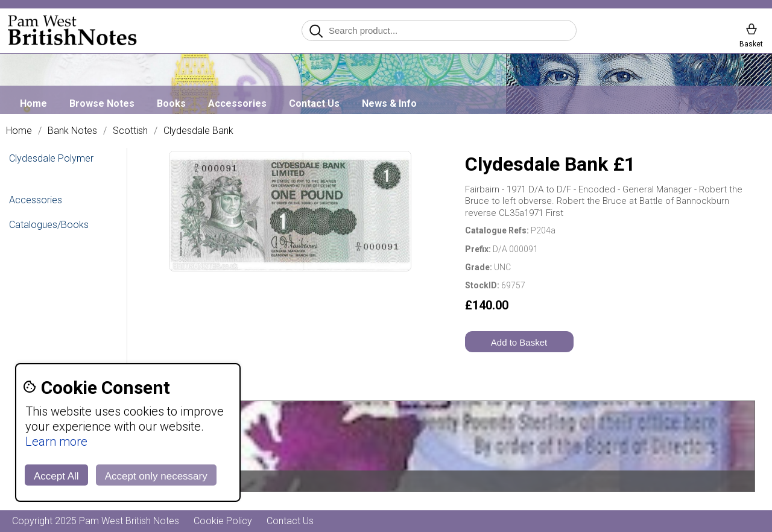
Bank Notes (72, 131)
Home (33, 103)
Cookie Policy (223, 521)
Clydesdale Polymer (51, 158)
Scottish (130, 131)
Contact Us (314, 103)
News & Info (389, 103)
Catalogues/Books (49, 225)
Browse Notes (102, 103)
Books (171, 103)
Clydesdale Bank (198, 131)
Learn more (56, 442)
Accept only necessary (156, 476)
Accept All (56, 476)
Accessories (237, 103)
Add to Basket (519, 342)
